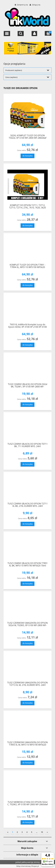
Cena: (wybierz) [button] (11, 77)
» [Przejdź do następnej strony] (47, 832)
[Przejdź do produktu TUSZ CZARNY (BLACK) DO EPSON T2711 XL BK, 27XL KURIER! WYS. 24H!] (28, 488)
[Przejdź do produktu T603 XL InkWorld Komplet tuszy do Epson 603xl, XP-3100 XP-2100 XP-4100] (28, 309)
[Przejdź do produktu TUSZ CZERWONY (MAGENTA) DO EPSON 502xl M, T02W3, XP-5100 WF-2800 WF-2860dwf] (28, 608)
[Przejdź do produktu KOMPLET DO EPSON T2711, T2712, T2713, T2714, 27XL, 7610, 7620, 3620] (28, 185)
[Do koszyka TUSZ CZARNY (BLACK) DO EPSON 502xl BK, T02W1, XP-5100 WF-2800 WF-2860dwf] (27, 405)
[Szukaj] (21, 34)
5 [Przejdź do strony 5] (32, 832)
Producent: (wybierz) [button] (14, 70)
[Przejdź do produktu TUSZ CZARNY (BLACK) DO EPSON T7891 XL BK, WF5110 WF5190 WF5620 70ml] (28, 548)
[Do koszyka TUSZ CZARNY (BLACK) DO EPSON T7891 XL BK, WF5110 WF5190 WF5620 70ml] (27, 584)
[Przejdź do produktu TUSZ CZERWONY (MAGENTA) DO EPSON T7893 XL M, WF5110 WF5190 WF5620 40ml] (28, 727)
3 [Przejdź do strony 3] (22, 832)
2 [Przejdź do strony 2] (17, 832)
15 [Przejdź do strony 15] (42, 832)
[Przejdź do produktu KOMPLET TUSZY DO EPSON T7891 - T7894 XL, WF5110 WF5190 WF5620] (28, 249)
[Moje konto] (34, 34)
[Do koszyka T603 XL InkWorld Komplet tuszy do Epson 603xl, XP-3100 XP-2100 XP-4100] (27, 345)
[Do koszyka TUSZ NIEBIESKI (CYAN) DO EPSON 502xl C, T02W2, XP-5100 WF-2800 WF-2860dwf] (27, 822)
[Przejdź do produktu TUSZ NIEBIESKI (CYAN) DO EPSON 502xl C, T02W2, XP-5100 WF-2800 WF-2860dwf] (28, 787)
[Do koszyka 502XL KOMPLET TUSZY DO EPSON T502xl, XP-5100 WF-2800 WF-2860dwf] (27, 156)
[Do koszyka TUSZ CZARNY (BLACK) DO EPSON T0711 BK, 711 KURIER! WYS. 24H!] (27, 464)
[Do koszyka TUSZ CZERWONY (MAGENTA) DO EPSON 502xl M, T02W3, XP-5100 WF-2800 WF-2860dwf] (27, 643)
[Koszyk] (48, 33)
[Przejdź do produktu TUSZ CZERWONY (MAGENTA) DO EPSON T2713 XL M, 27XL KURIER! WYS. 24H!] (28, 667)
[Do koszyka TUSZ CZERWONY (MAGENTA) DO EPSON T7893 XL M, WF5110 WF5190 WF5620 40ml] (27, 763)
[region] (28, 48)
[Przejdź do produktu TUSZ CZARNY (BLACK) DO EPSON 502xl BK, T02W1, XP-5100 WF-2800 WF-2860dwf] (28, 369)
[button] (7, 34)
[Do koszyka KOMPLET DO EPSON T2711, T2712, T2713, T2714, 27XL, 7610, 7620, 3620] (27, 226)
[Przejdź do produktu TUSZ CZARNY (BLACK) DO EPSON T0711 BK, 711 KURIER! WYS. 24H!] (28, 429)
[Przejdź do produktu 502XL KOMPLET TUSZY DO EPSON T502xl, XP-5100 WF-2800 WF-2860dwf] (28, 115)
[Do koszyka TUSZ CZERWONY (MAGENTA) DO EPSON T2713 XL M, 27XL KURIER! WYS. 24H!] (27, 703)
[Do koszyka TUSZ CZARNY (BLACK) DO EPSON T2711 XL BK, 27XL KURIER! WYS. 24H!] (27, 524)
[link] (28, 48)
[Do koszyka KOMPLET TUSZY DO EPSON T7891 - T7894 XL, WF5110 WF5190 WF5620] (27, 285)
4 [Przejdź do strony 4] (27, 832)
